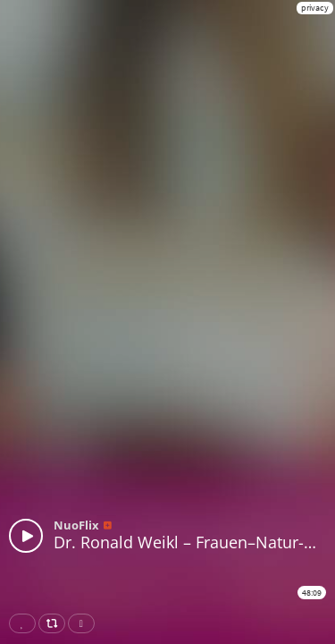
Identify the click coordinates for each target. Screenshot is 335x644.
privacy (315, 8)
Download (85, 623)
